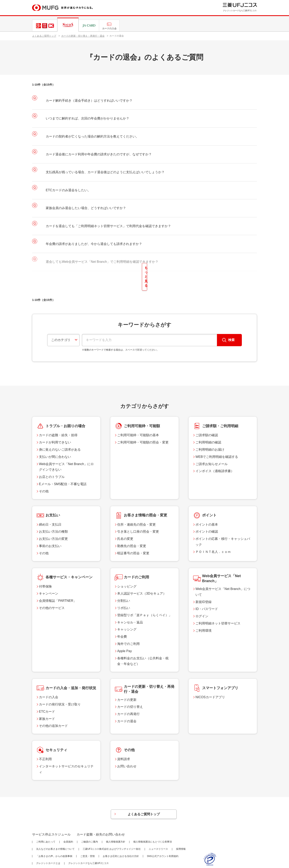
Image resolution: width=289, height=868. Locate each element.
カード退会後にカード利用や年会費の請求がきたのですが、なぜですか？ (99, 154)
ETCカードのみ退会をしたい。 (68, 190)
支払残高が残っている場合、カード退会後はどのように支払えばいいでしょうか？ (105, 172)
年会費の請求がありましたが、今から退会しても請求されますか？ (94, 244)
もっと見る (144, 268)
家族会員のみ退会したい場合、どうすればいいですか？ (86, 208)
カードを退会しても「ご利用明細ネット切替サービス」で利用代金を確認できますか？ (108, 226)
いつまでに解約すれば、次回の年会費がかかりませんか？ (88, 118)
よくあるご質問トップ (44, 36)
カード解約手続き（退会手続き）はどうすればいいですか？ (89, 101)
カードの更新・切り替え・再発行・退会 (83, 36)
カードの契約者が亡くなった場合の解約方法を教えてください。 (92, 136)
